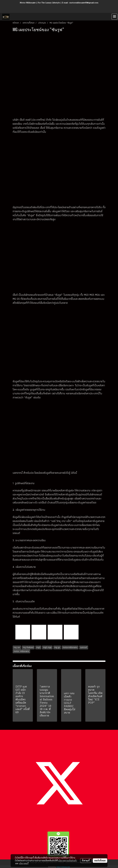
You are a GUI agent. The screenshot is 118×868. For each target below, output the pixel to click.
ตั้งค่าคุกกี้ (86, 860)
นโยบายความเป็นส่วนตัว (68, 860)
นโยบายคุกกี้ (24, 863)
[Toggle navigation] (115, 17)
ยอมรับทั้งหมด (100, 860)
